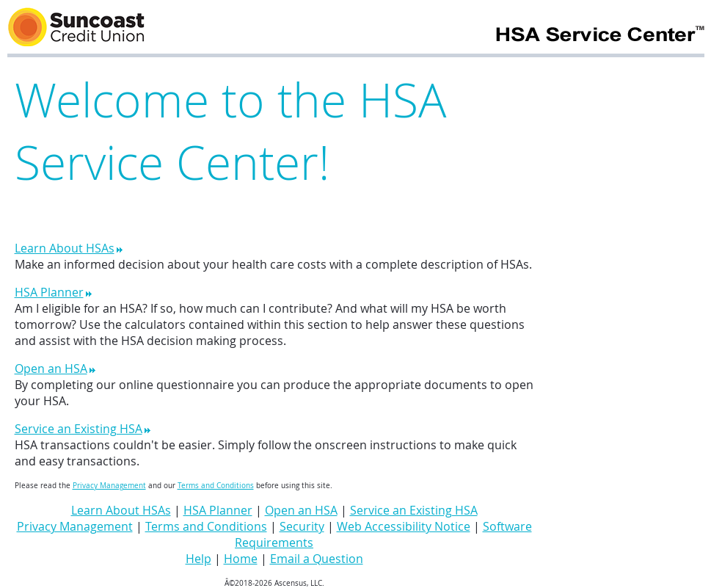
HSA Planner (54, 292)
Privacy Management (109, 486)
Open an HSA (55, 369)
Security (302, 526)
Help (198, 559)
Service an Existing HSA (83, 429)
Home (241, 559)
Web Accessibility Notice (404, 526)
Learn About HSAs (69, 248)
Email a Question (317, 559)
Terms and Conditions (216, 486)
